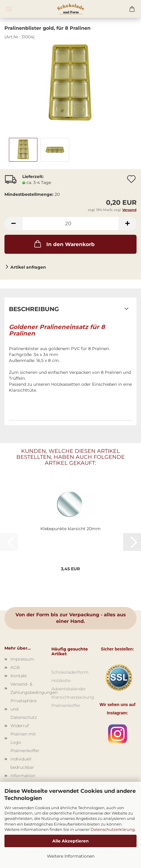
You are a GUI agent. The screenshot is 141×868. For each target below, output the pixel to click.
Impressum (22, 659)
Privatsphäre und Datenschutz (24, 709)
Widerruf (20, 726)
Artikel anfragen (28, 267)
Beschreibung (34, 309)
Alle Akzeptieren (70, 841)
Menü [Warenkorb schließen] (9, 9)
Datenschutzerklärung (113, 829)
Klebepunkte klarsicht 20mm (70, 529)
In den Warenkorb (64, 244)
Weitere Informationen (71, 856)
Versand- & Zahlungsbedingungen (26, 688)
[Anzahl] (70, 224)
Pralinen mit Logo (23, 738)
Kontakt (19, 676)
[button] (13, 224)
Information (23, 776)
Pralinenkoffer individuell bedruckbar (25, 759)
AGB (15, 667)
